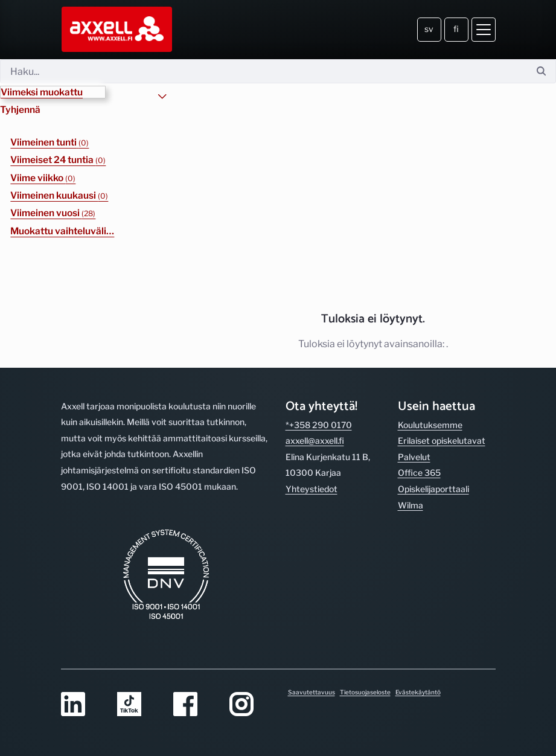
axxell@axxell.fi (315, 440)
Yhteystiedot (312, 489)
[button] (53, 92)
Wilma (411, 505)
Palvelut (414, 457)
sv (429, 29)
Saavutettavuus (312, 692)
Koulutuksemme (430, 425)
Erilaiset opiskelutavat (442, 440)
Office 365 (419, 472)
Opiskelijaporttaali (433, 489)
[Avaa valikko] (484, 30)
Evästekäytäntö (418, 692)
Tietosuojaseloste (365, 692)
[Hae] (264, 71)
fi (456, 29)
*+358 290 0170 (319, 425)
